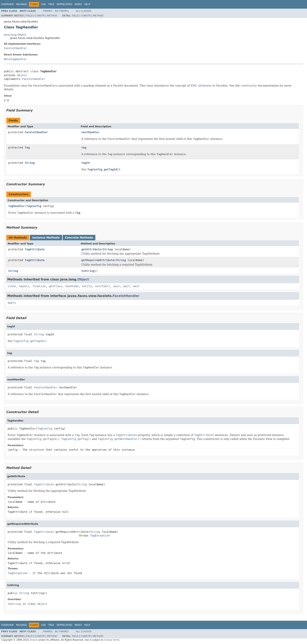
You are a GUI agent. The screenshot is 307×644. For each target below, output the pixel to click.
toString (88, 271)
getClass (56, 286)
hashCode (72, 286)
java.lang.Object (15, 35)
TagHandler (16, 206)
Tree (51, 4)
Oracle (34, 640)
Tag (27, 147)
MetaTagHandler (15, 59)
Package (21, 4)
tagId (86, 163)
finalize (39, 286)
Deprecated (64, 4)
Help (87, 4)
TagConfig (34, 206)
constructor (249, 86)
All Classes (84, 11)
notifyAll (103, 286)
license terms (112, 640)
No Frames (62, 11)
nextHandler (91, 132)
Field (29, 16)
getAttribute (91, 249)
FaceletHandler (15, 48)
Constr (40, 16)
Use (43, 4)
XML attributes (201, 86)
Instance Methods (46, 238)
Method (52, 16)
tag (84, 147)
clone (12, 286)
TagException (100, 535)
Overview (7, 4)
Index (78, 4)
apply (12, 303)
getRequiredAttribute (98, 260)
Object (22, 75)
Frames (48, 11)
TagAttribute (35, 249)
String (30, 163)
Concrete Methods (79, 238)
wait (117, 286)
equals (24, 286)
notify (87, 286)
